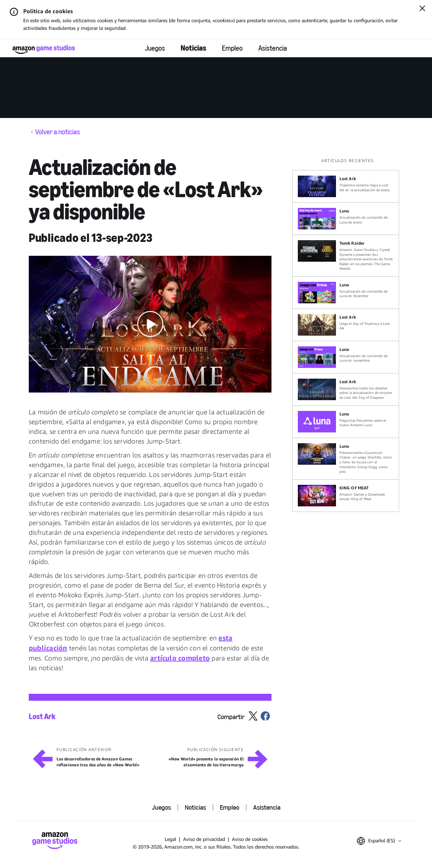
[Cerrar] (422, 9)
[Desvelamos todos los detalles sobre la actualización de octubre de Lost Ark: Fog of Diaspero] (346, 389)
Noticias (193, 48)
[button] (150, 324)
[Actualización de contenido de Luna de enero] (346, 219)
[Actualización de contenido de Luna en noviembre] (346, 357)
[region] (348, 335)
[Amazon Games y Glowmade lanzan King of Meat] (346, 496)
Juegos (155, 48)
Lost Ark (42, 717)
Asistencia (273, 48)
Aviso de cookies (250, 839)
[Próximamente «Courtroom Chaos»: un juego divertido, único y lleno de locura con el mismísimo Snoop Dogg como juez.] (346, 459)
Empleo (232, 48)
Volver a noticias (58, 132)
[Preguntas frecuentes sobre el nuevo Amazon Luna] (346, 422)
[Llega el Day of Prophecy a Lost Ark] (346, 325)
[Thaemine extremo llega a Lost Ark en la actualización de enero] (346, 186)
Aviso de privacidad (204, 839)
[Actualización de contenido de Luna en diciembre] (346, 293)
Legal (170, 839)
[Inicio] (44, 49)
